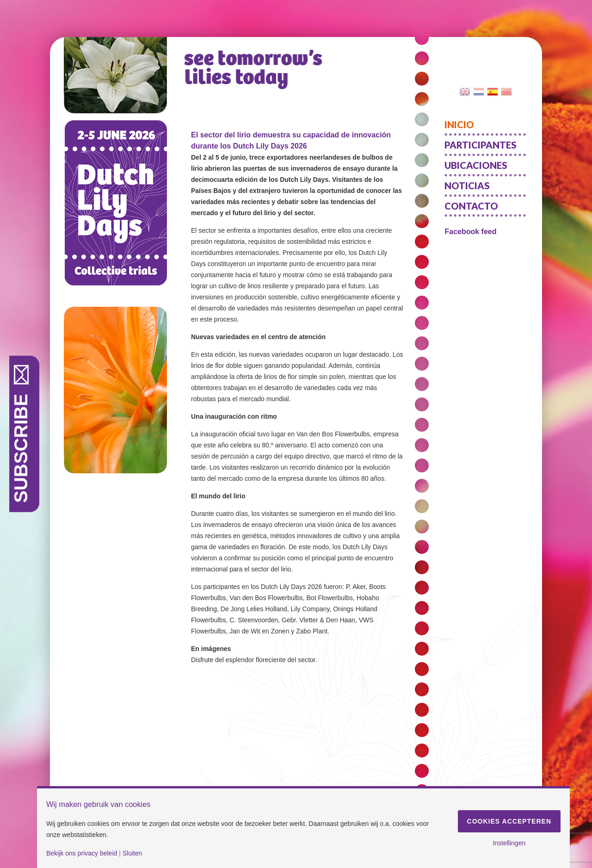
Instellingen (509, 843)
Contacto (471, 206)
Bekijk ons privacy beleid (82, 853)
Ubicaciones (476, 165)
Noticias (467, 186)
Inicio (459, 124)
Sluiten (133, 853)
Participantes (481, 145)
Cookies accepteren (509, 821)
